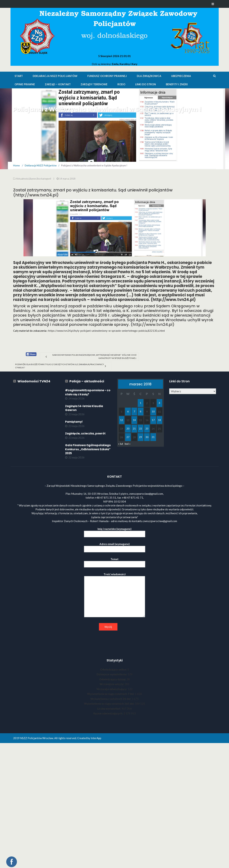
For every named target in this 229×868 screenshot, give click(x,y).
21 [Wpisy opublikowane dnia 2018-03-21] (134, 428)
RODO (121, 84)
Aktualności (23, 179)
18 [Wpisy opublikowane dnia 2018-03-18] (159, 420)
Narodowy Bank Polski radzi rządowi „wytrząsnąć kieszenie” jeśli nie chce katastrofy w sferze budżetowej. (94, 356)
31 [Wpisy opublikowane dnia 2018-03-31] (153, 437)
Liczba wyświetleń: (109, 709)
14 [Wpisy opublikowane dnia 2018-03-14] (134, 420)
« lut (121, 444)
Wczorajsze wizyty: (112, 684)
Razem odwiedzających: (108, 713)
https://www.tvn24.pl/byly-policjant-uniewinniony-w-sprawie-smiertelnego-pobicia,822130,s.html (106, 331)
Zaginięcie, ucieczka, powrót (85, 433)
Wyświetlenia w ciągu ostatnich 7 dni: (111, 694)
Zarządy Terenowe (94, 84)
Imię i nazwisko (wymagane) (115, 531)
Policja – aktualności (87, 381)
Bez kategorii (44, 179)
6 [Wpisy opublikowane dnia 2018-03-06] (128, 411)
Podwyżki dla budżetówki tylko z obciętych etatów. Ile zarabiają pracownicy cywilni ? (60, 366)
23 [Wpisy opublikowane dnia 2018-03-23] (147, 428)
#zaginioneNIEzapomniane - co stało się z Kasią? (88, 392)
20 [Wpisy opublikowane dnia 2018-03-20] (128, 428)
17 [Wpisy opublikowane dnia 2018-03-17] (153, 420)
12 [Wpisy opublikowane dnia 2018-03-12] (122, 420)
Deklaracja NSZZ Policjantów (55, 76)
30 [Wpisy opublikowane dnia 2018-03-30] (147, 437)
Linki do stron (146, 84)
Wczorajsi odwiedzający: (112, 689)
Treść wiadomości (115, 595)
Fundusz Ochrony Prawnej (107, 76)
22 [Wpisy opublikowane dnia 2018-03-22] (141, 428)
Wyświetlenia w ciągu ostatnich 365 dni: (109, 704)
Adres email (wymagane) (115, 547)
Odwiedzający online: (114, 669)
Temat (115, 562)
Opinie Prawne (25, 84)
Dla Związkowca (149, 76)
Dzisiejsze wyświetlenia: (112, 674)
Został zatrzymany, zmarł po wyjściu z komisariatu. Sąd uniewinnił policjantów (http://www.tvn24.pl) (93, 193)
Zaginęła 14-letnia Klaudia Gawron (84, 408)
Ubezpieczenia (181, 76)
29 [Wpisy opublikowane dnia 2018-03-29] (141, 437)
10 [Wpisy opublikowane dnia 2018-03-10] (153, 411)
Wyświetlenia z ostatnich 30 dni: (111, 699)
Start (19, 76)
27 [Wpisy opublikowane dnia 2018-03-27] (128, 437)
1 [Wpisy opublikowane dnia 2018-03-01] (141, 403)
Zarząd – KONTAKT (58, 84)
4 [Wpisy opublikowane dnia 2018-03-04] (159, 403)
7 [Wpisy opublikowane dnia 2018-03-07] (134, 411)
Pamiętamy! (74, 422)
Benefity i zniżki (177, 84)
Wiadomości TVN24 (34, 381)
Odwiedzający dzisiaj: (113, 679)
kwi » (128, 444)
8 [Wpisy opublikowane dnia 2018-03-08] (141, 411)
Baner (33, 179)
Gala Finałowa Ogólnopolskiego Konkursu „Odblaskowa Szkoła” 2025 (88, 449)
